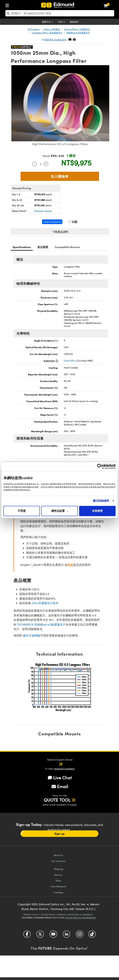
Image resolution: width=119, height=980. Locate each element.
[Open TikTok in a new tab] (92, 935)
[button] (74, 39)
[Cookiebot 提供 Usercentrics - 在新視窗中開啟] (100, 466)
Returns (58, 875)
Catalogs (59, 892)
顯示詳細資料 (101, 501)
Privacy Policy (31, 915)
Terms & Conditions (68, 915)
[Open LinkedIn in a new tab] (66, 935)
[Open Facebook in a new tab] (27, 935)
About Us (58, 855)
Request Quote (43, 211)
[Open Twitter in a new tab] (40, 935)
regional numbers (64, 769)
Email (60, 786)
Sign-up (59, 834)
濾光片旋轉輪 (32, 635)
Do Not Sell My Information (81, 918)
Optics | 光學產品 (52, 29)
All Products (34, 29)
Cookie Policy (48, 915)
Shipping (59, 869)
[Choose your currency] (62, 22)
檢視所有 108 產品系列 (54, 40)
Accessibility (87, 915)
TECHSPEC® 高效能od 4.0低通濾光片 (41, 624)
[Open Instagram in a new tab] (80, 935)
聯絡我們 (74, 22)
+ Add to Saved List (52, 222)
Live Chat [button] (60, 778)
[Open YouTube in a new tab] (53, 935)
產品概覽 (43, 247)
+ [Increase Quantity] (46, 163)
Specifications (22, 247)
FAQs (58, 881)
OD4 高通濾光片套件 (45, 603)
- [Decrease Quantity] (35, 163)
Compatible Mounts (67, 247)
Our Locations (59, 861)
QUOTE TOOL (57, 800)
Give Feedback (59, 886)
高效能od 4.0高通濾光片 (78, 33)
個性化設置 (60, 511)
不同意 (22, 511)
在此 (70, 565)
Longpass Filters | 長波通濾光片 (47, 33)
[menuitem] (8, 5)
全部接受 (97, 511)
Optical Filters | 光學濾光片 (77, 29)
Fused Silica (70, 361)
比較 (73, 222)
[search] (60, 13)
